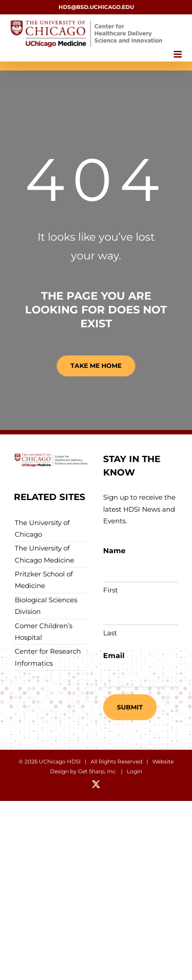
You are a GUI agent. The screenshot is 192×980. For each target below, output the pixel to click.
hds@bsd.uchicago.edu (96, 7)
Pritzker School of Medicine (44, 580)
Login (134, 771)
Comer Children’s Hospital (44, 632)
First (111, 590)
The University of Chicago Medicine (44, 554)
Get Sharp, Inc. (98, 771)
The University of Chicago (42, 528)
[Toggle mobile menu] (178, 54)
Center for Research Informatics (48, 657)
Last (110, 633)
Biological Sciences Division (46, 606)
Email (114, 656)
